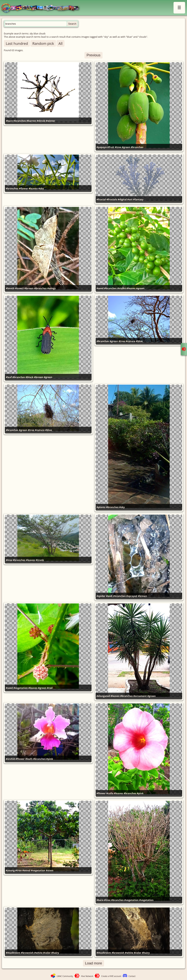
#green (126, 147)
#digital (122, 200)
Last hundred (17, 43)
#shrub (41, 121)
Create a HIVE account (111, 976)
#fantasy (138, 200)
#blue (139, 341)
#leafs (29, 759)
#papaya (102, 147)
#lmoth (10, 288)
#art (130, 200)
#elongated (103, 696)
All (61, 43)
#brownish (27, 953)
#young (10, 870)
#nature (130, 341)
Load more (94, 963)
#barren (31, 121)
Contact (132, 976)
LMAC (42, 8)
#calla (110, 793)
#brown (29, 288)
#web (109, 596)
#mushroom (13, 953)
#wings (52, 288)
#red (50, 688)
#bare (9, 121)
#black (30, 377)
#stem (50, 870)
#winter (51, 121)
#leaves (33, 189)
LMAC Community (65, 976)
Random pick (43, 43)
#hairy (55, 953)
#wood (26, 870)
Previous (93, 55)
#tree (118, 147)
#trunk (40, 560)
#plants (101, 507)
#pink (50, 759)
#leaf (9, 377)
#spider (101, 596)
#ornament (140, 696)
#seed (100, 288)
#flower (23, 189)
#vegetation (21, 688)
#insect (19, 288)
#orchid (10, 759)
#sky (41, 189)
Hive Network (87, 976)
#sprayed (132, 596)
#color (47, 953)
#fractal (101, 200)
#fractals (112, 200)
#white (38, 953)
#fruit (111, 147)
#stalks (121, 288)
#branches (20, 121)
